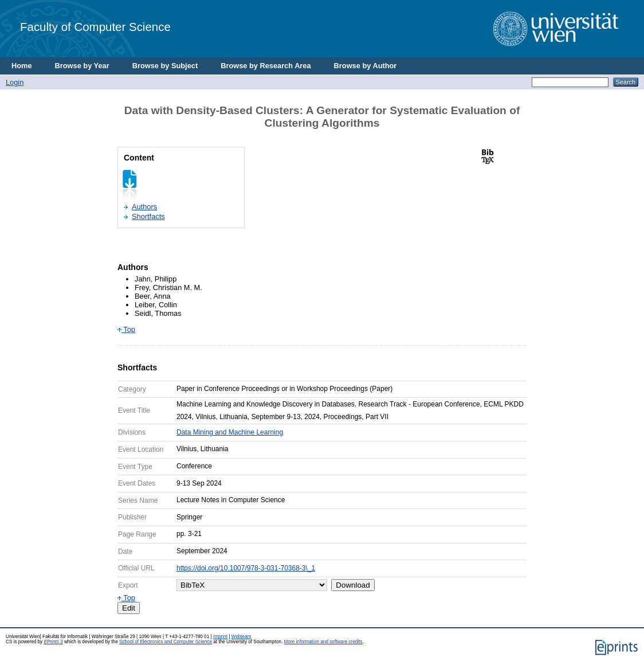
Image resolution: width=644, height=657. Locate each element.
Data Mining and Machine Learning (230, 432)
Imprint (220, 637)
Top (126, 329)
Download (353, 585)
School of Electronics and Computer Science (166, 642)
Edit (129, 608)
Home (22, 66)
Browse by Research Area (266, 66)
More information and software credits (323, 642)
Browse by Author (366, 66)
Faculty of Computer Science (95, 27)
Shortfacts (148, 216)
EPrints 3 (53, 642)
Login (15, 82)
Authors (144, 207)
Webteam (242, 637)
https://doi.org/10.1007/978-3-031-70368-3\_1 (246, 568)
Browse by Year (82, 66)
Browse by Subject (165, 66)
